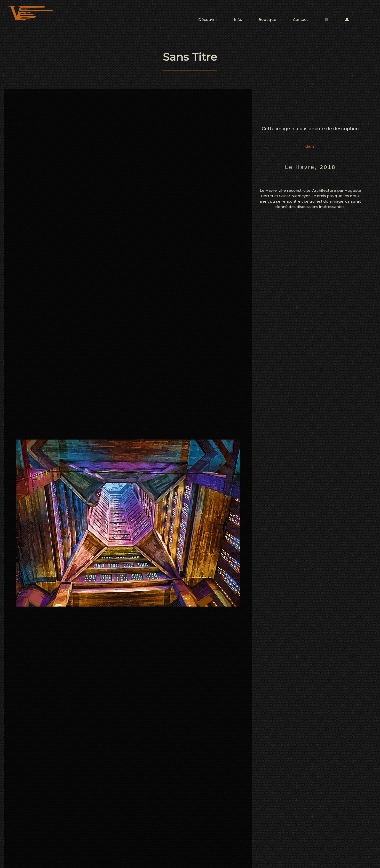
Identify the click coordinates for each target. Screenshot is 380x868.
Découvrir (208, 20)
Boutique (267, 20)
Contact (300, 20)
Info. (238, 20)
